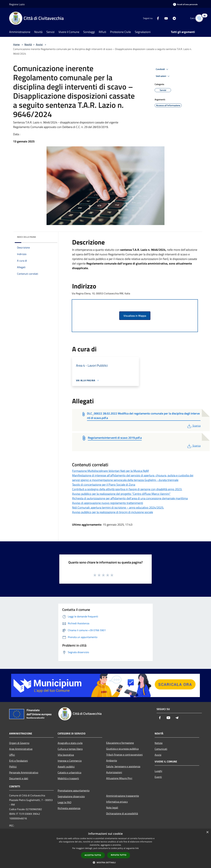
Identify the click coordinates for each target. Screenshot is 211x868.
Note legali (112, 808)
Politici (13, 767)
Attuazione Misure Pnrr (119, 778)
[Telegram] (169, 18)
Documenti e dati (19, 778)
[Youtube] (161, 18)
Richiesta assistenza (69, 808)
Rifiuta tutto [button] (119, 855)
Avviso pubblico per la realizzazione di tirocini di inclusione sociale (113, 512)
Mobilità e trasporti (68, 778)
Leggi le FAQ (65, 802)
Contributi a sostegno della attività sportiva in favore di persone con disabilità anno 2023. (127, 489)
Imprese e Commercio (70, 761)
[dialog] (105, 848)
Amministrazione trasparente (123, 796)
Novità (28, 44)
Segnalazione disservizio (71, 796)
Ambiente (112, 760)
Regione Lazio (17, 4)
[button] (105, 862)
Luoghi (158, 771)
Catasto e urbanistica (69, 772)
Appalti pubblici (66, 767)
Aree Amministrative (21, 749)
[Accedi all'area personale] (185, 4)
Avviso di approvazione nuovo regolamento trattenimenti (108, 503)
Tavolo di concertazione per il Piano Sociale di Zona (104, 485)
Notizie (159, 743)
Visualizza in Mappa (135, 316)
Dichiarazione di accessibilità (122, 813)
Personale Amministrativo (24, 772)
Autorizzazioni (114, 772)
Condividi (163, 69)
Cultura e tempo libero (70, 749)
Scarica (194, 426)
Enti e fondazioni (19, 761)
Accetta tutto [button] (93, 855)
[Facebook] (152, 18)
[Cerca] (198, 18)
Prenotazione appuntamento (74, 790)
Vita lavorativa (66, 755)
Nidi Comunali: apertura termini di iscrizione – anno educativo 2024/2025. (118, 508)
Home (16, 44)
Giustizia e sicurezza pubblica (122, 749)
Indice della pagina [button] (26, 237)
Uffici (12, 755)
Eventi (158, 777)
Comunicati (161, 749)
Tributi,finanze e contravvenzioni (124, 755)
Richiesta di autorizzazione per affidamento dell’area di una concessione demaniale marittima (130, 498)
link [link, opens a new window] (137, 848)
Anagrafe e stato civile (70, 743)
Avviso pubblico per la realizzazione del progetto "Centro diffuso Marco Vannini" (121, 494)
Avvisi (39, 44)
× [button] (207, 832)
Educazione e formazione (120, 743)
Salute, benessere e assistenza (123, 766)
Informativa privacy (117, 802)
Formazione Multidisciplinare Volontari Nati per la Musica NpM (110, 471)
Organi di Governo (19, 743)
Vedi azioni (163, 76)
